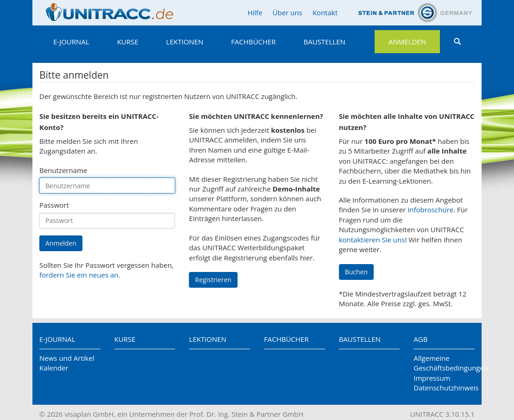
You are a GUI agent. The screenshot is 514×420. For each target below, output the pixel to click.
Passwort (54, 205)
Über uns (288, 12)
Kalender (54, 368)
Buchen (356, 272)
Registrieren (213, 280)
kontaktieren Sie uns (372, 240)
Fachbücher (253, 42)
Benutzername (63, 170)
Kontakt (325, 12)
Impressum (432, 378)
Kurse (128, 42)
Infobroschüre (430, 210)
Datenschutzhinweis (444, 388)
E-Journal (71, 42)
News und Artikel (67, 358)
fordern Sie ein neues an (79, 275)
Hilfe (255, 12)
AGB (420, 339)
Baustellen (324, 42)
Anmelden (407, 42)
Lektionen (185, 42)
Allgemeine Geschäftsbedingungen (444, 363)
